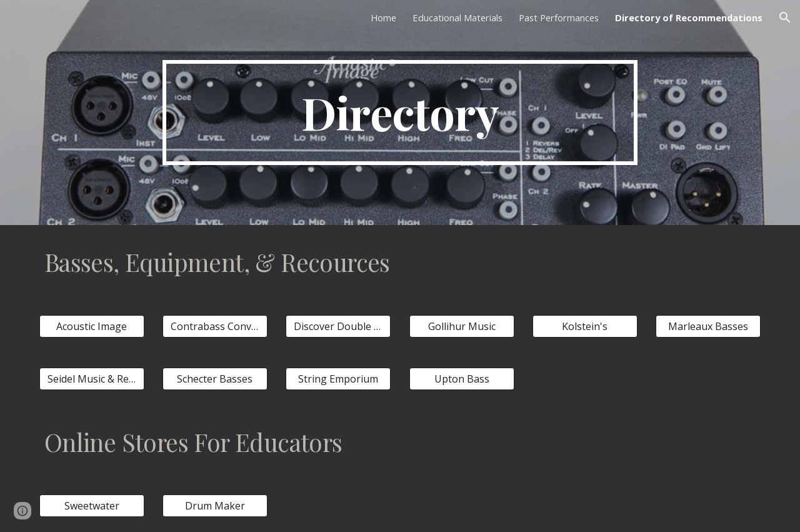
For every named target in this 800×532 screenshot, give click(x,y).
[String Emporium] (338, 379)
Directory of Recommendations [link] (689, 18)
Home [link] (383, 18)
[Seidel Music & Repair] (92, 379)
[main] (400, 113)
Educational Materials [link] (457, 18)
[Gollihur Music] (462, 326)
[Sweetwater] (92, 506)
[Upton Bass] (462, 379)
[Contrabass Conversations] (215, 326)
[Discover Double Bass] (338, 326)
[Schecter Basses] (215, 379)
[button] (785, 18)
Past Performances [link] (559, 18)
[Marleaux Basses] (708, 326)
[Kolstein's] (585, 326)
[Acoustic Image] (92, 326)
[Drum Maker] (215, 506)
